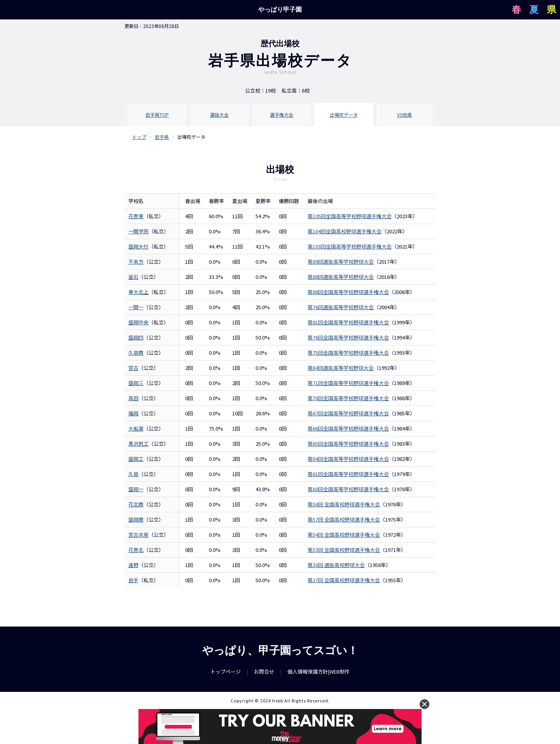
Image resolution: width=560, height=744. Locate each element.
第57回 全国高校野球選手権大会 (344, 519)
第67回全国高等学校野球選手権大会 (348, 413)
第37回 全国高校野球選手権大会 (344, 580)
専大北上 (138, 292)
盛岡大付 (138, 246)
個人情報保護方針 (308, 671)
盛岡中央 (138, 322)
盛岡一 (136, 489)
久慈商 (136, 353)
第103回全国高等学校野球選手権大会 (350, 246)
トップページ (226, 671)
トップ (139, 137)
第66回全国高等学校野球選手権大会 (348, 428)
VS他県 (404, 115)
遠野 (133, 565)
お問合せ (264, 671)
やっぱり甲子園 (280, 10)
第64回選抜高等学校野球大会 (341, 368)
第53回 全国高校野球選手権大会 (344, 550)
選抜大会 (219, 115)
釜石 (133, 277)
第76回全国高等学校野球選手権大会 (348, 337)
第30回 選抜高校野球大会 (336, 565)
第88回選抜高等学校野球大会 (341, 277)
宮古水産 (138, 535)
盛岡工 (136, 459)
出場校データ (344, 115)
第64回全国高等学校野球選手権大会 (348, 459)
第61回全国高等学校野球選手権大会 (348, 474)
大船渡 (136, 428)
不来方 (136, 262)
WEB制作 (339, 671)
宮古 (133, 368)
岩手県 (162, 137)
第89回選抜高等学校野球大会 (341, 262)
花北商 (136, 504)
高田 (133, 398)
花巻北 (136, 550)
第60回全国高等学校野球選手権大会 (348, 489)
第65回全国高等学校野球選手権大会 (348, 444)
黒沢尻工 (138, 444)
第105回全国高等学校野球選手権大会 (350, 216)
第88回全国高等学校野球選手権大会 (348, 292)
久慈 (133, 474)
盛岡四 (136, 337)
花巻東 (136, 216)
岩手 (133, 580)
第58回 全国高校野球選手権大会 (344, 504)
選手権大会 (282, 115)
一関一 (136, 307)
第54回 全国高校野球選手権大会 (344, 535)
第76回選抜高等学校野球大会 (341, 307)
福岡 (133, 413)
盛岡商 (136, 519)
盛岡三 (136, 383)
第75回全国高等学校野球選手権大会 (348, 353)
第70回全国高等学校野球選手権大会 (348, 398)
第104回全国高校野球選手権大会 (345, 231)
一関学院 (138, 231)
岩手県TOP (157, 115)
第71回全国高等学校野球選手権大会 (348, 383)
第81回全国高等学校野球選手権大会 (348, 322)
